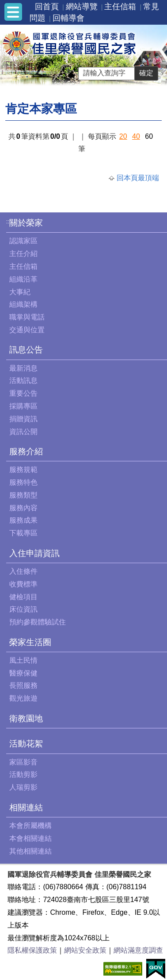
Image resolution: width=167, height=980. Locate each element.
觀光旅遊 (23, 698)
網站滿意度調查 (138, 950)
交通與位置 (27, 330)
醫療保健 (23, 673)
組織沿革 (23, 279)
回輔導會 (68, 18)
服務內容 (23, 508)
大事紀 (20, 292)
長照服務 (23, 685)
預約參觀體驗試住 (38, 622)
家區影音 (23, 762)
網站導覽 (82, 7)
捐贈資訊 (23, 419)
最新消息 (23, 368)
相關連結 (26, 807)
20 (123, 136)
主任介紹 (23, 254)
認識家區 (23, 241)
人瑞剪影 (23, 787)
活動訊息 (23, 380)
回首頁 (47, 7)
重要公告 (23, 393)
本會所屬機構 (30, 826)
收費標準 (23, 584)
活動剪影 (23, 774)
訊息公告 (26, 350)
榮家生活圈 (30, 642)
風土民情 (23, 660)
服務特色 (23, 482)
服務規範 (23, 470)
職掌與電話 (27, 317)
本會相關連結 (30, 838)
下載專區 (23, 533)
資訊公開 (23, 432)
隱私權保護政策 (32, 950)
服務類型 (23, 495)
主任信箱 (120, 7)
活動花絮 (26, 744)
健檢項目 (23, 597)
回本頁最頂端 (138, 178)
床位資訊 (23, 609)
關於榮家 (26, 223)
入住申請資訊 (34, 553)
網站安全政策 (85, 950)
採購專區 (23, 406)
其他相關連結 (30, 851)
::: (9, 221)
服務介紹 (26, 451)
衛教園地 (26, 718)
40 (136, 136)
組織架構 (23, 304)
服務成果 (23, 520)
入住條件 (23, 571)
